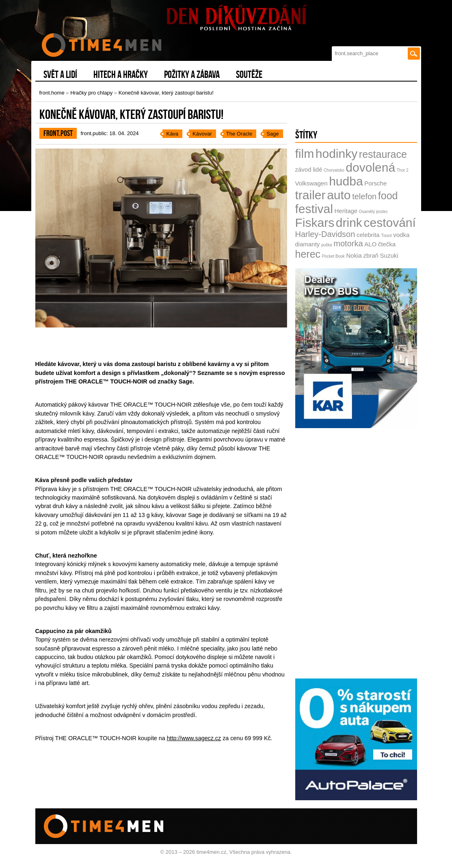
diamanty (308, 244)
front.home (52, 93)
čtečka (387, 244)
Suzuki (389, 255)
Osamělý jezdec (373, 212)
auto (339, 195)
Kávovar (202, 134)
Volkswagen (311, 183)
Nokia (354, 255)
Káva (172, 134)
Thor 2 (403, 170)
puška (327, 245)
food (388, 196)
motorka (348, 243)
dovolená (370, 167)
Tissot (386, 236)
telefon (364, 196)
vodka (401, 235)
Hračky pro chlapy (91, 93)
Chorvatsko (334, 170)
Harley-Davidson (325, 234)
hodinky (336, 154)
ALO (370, 244)
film (305, 154)
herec (308, 254)
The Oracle (239, 134)
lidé (317, 169)
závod (303, 169)
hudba (346, 181)
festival (314, 209)
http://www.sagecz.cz (194, 738)
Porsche (375, 183)
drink (349, 223)
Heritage (346, 211)
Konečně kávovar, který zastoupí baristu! (166, 93)
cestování (389, 223)
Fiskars (315, 223)
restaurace (383, 154)
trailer (310, 195)
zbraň (371, 255)
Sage (272, 134)
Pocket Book (333, 256)
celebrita (368, 235)
